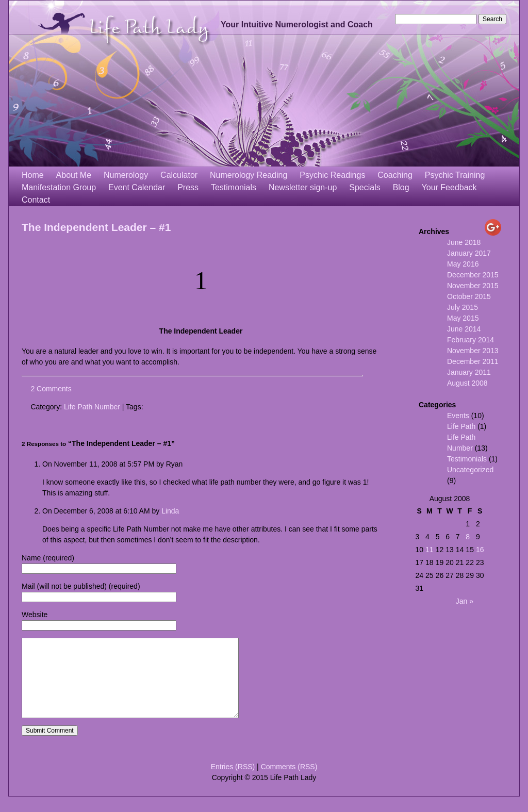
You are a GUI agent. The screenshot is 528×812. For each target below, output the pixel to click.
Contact (36, 200)
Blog (401, 187)
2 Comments (51, 389)
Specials (365, 187)
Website (35, 615)
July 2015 (463, 307)
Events (458, 416)
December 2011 (473, 361)
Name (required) (48, 558)
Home (33, 175)
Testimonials (234, 187)
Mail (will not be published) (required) (81, 586)
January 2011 (469, 372)
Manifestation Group (59, 187)
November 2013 (473, 351)
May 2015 (463, 318)
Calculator (179, 175)
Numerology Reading (249, 175)
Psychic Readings (332, 175)
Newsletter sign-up (303, 187)
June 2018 (464, 242)
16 (480, 550)
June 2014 (464, 329)
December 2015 (473, 275)
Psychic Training (455, 175)
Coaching (395, 175)
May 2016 (463, 264)
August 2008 (467, 383)
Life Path (461, 426)
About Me (74, 175)
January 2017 (469, 253)
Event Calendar (137, 187)
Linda (170, 511)
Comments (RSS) (289, 782)
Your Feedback (449, 187)
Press (188, 187)
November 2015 (473, 286)
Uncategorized (470, 470)
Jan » (465, 601)
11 (430, 550)
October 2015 (469, 296)
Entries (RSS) (233, 782)
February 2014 (471, 340)
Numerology (126, 175)
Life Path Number (92, 407)
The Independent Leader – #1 (96, 227)
